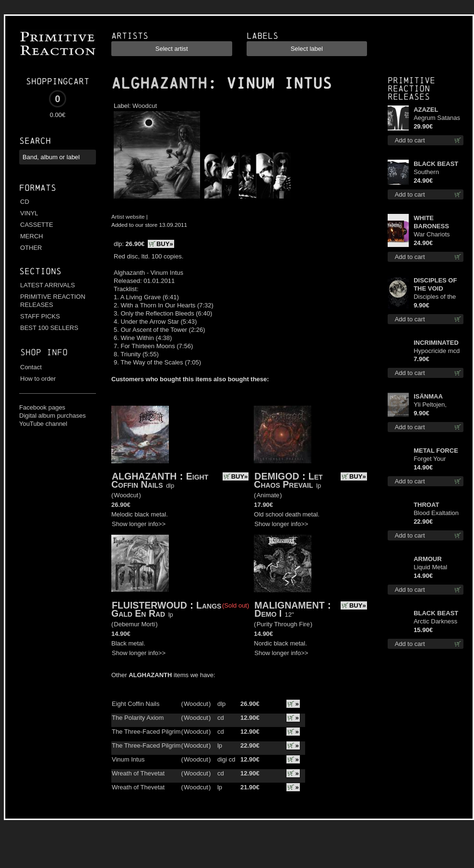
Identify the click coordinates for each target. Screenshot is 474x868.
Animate (268, 495)
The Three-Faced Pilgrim (146, 732)
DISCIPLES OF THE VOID (435, 284)
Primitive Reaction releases (411, 88)
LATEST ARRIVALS (47, 285)
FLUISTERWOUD (149, 605)
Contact (31, 367)
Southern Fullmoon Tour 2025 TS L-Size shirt (435, 172)
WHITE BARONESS (431, 222)
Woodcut (145, 106)
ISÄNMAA (428, 396)
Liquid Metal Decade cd (430, 568)
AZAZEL (426, 110)
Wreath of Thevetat (138, 773)
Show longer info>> (139, 524)
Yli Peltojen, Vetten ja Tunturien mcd (433, 405)
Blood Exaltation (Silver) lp (436, 513)
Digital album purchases (53, 416)
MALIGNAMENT (289, 605)
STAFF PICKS (40, 316)
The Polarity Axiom (138, 718)
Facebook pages (42, 407)
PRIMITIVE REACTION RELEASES (53, 301)
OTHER (31, 248)
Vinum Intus (128, 759)
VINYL (29, 213)
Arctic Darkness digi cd (435, 622)
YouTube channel (43, 424)
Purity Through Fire (283, 624)
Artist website (128, 217)
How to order (38, 379)
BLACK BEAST (436, 164)
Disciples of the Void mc (435, 297)
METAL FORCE (436, 451)
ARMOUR (428, 559)
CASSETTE (37, 225)
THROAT (426, 505)
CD (25, 202)
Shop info (44, 352)
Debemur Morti (134, 624)
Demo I (268, 613)
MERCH (32, 236)
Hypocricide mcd (437, 351)
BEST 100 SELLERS (49, 328)
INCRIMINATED (436, 343)
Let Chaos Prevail (288, 480)
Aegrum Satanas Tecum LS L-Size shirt (437, 118)
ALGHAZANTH (159, 83)
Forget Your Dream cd (430, 459)
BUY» (165, 244)
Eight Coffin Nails (160, 480)
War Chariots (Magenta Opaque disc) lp (435, 235)
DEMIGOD (277, 476)
